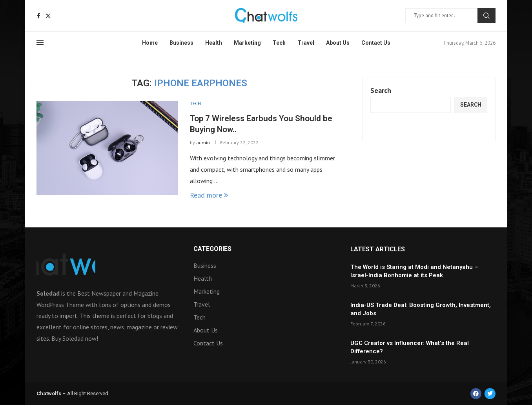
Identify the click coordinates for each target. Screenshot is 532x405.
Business (181, 43)
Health (214, 43)
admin (203, 143)
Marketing (247, 43)
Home (150, 43)
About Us (338, 43)
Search (486, 16)
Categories (212, 249)
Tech (279, 43)
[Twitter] (48, 16)
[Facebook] (39, 16)
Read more (209, 195)
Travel (306, 43)
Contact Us (376, 43)
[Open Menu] (40, 43)
